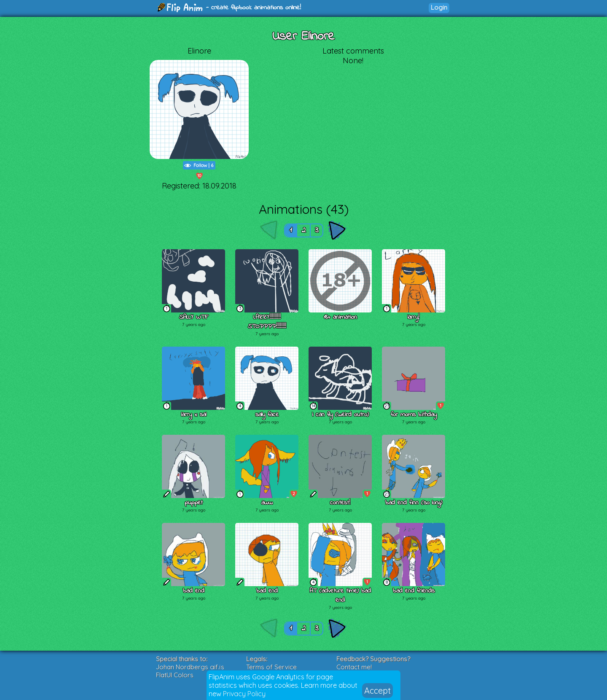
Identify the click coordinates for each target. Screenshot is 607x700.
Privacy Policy (244, 694)
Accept (377, 691)
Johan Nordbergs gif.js (190, 667)
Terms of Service (271, 667)
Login (439, 7)
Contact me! (354, 667)
